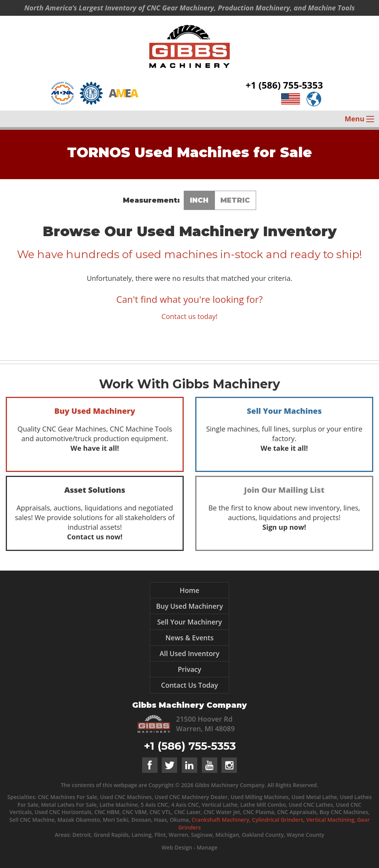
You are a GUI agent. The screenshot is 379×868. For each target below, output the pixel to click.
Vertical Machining (330, 820)
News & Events (189, 638)
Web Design (177, 847)
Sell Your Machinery (189, 622)
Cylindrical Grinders (278, 820)
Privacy (189, 669)
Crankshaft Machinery (221, 820)
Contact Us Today (189, 685)
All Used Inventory (189, 653)
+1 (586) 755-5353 (284, 85)
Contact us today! (189, 316)
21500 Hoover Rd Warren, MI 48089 (205, 724)
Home (190, 590)
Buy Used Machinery (189, 606)
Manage (207, 847)
